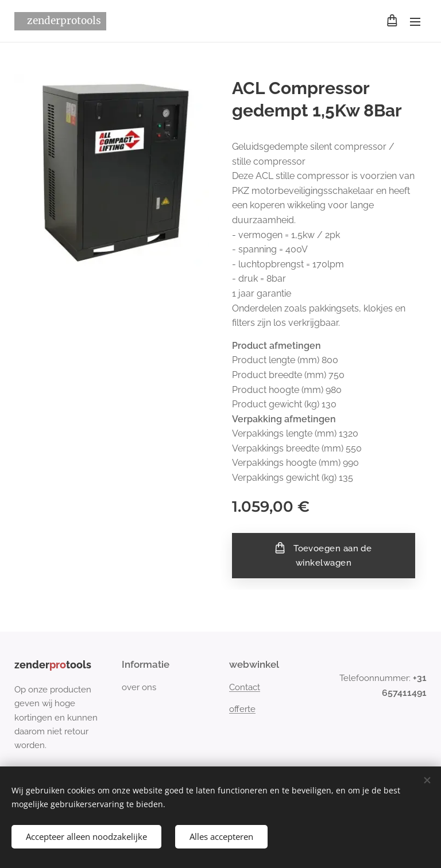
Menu (415, 22)
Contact (245, 687)
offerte (242, 709)
